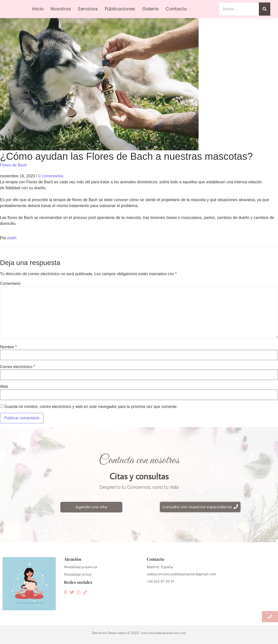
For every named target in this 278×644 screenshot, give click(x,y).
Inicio (38, 9)
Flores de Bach (13, 165)
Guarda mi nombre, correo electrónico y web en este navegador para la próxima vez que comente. (91, 407)
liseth (12, 238)
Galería (150, 9)
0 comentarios (51, 176)
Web (4, 387)
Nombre (8, 347)
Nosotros (61, 9)
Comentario (10, 284)
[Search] (239, 9)
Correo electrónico (17, 367)
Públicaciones (120, 9)
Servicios (88, 9)
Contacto (176, 9)
